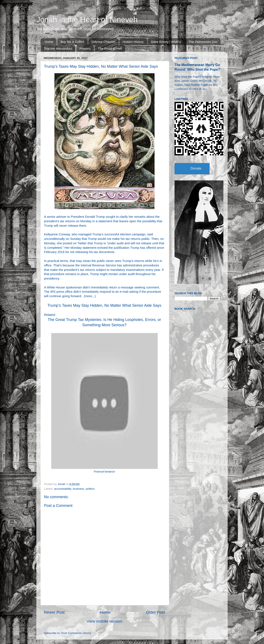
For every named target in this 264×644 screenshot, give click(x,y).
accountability (63, 489)
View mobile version (104, 621)
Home (49, 42)
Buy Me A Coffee (72, 42)
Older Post (155, 612)
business (79, 489)
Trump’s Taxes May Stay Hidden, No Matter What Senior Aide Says (104, 305)
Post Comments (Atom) (76, 633)
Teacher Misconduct (58, 49)
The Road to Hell (110, 49)
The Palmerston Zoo (203, 42)
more (88, 296)
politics (90, 489)
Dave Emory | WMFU (166, 42)
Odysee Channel (104, 42)
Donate (196, 168)
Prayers (85, 49)
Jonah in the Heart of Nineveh (87, 20)
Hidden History (133, 42)
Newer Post (54, 612)
